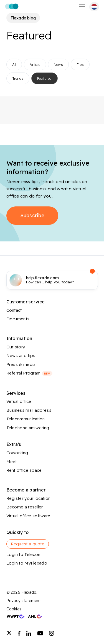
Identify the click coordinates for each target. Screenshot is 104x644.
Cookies (14, 609)
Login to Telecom (24, 554)
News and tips (21, 355)
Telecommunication (26, 419)
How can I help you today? (50, 280)
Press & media (21, 364)
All (14, 64)
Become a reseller (25, 507)
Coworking (17, 453)
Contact (14, 310)
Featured (45, 78)
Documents (18, 319)
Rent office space (24, 470)
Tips (80, 64)
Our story (16, 347)
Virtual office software (28, 516)
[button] (82, 6)
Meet (12, 462)
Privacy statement (24, 601)
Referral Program (29, 373)
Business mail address (29, 410)
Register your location (29, 498)
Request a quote (28, 544)
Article (35, 64)
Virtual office (19, 401)
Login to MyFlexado (27, 563)
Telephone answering (28, 428)
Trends (18, 78)
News (58, 64)
